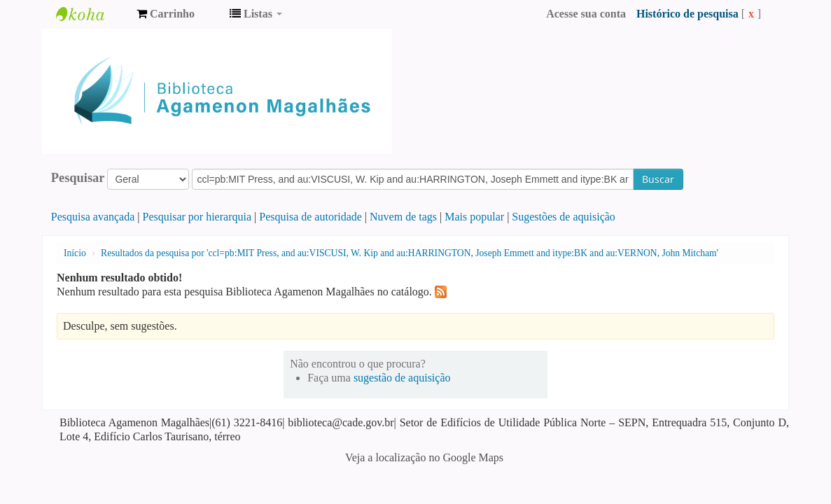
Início (75, 253)
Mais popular (474, 217)
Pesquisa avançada (93, 217)
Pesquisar (78, 178)
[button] (166, 14)
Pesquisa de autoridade (310, 217)
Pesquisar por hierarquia (197, 217)
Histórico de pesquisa (687, 14)
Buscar (658, 179)
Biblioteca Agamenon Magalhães (91, 14)
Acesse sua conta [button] (586, 14)
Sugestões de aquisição (564, 217)
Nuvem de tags (403, 217)
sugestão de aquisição (402, 378)
